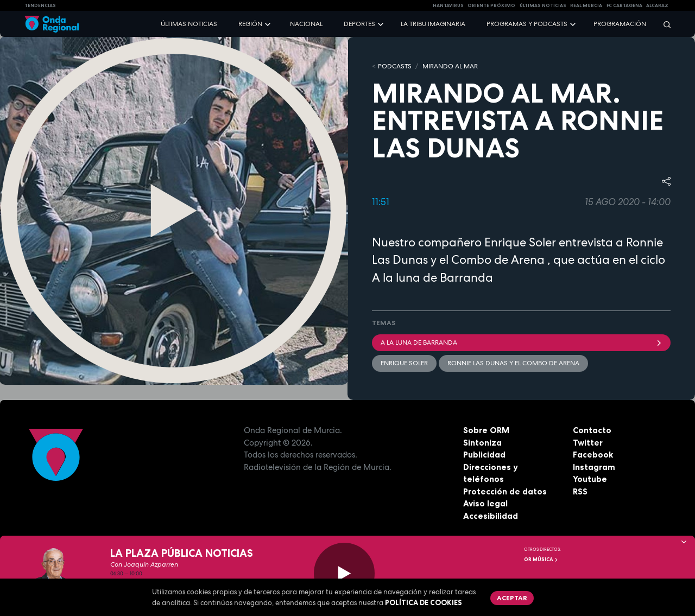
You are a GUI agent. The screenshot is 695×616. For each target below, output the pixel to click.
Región (250, 24)
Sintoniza (482, 443)
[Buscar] (664, 24)
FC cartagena (624, 5)
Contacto (592, 430)
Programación (620, 24)
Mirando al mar (450, 66)
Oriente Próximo (491, 5)
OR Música (541, 560)
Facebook (593, 455)
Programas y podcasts (527, 24)
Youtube (590, 479)
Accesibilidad (491, 516)
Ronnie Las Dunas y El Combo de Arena (513, 363)
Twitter (588, 443)
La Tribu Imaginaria (433, 24)
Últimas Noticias (543, 5)
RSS (580, 491)
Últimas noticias (189, 24)
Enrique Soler (404, 363)
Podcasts (395, 66)
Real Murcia (586, 5)
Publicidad (484, 455)
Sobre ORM (486, 430)
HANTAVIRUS (448, 5)
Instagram (594, 467)
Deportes (359, 24)
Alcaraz (657, 5)
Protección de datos (505, 491)
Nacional (306, 24)
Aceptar (512, 598)
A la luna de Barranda (521, 342)
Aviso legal (485, 503)
